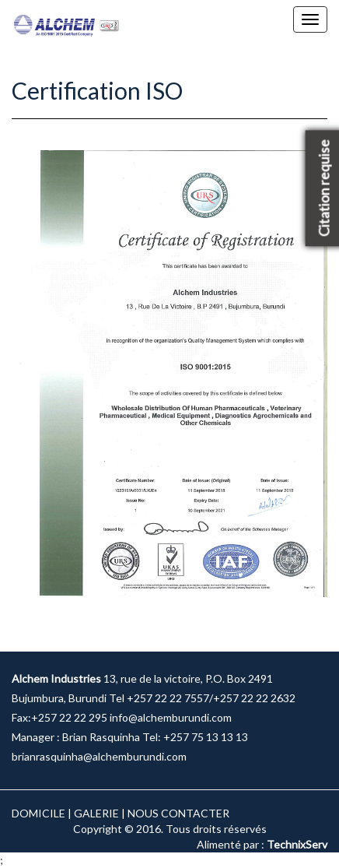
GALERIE (96, 813)
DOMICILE (38, 813)
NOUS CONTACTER (178, 813)
